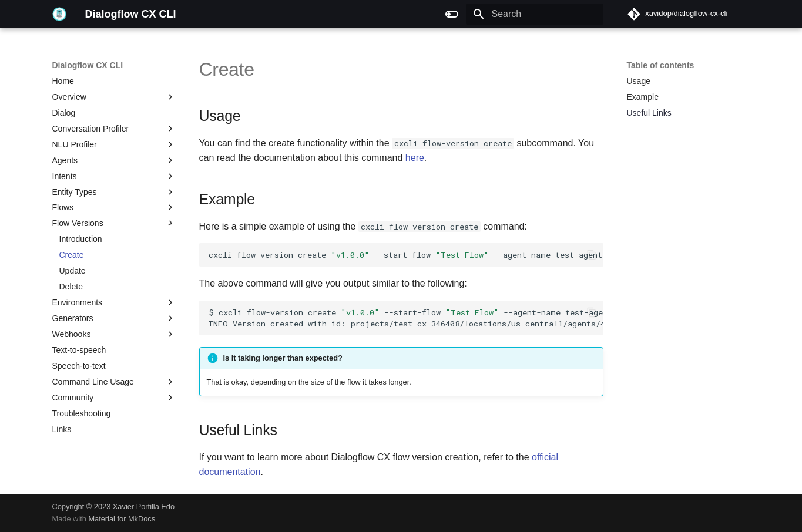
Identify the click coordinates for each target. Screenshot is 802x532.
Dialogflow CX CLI (88, 65)
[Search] (535, 14)
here (415, 158)
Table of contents (661, 65)
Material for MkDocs (122, 519)
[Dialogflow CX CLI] (59, 14)
